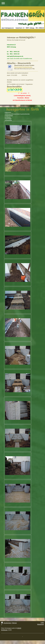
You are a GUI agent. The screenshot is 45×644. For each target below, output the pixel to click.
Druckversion (6, 623)
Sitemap (14, 623)
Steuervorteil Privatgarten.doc (23, 67)
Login (42, 623)
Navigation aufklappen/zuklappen (22, 3)
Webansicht (40, 624)
